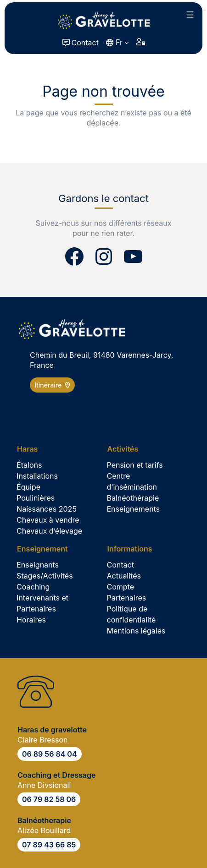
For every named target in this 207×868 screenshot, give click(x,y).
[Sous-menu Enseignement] (45, 549)
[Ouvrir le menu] (190, 15)
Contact (85, 43)
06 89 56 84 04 (50, 754)
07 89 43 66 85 (49, 845)
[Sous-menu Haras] (31, 449)
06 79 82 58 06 (49, 799)
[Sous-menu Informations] (133, 549)
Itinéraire (52, 385)
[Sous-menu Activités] (126, 449)
